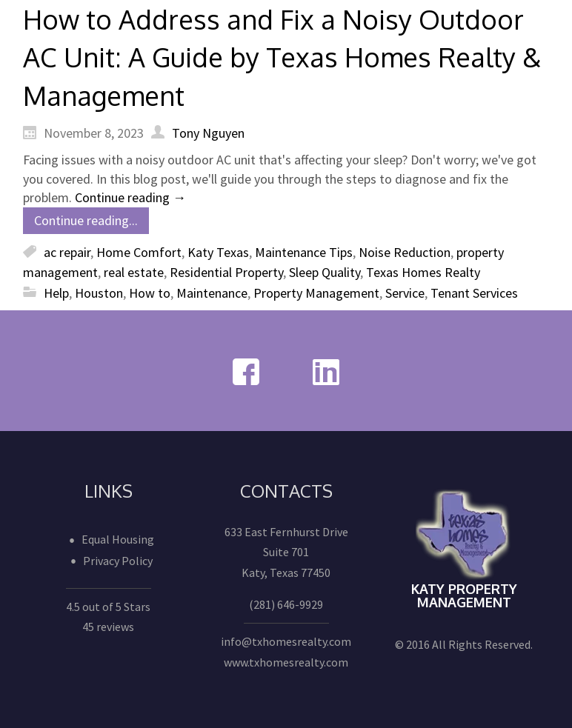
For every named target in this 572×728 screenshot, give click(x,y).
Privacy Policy (118, 561)
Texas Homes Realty (423, 272)
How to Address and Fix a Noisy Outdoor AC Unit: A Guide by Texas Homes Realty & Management (282, 57)
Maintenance (212, 293)
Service (405, 293)
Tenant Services (474, 293)
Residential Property (226, 272)
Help (56, 293)
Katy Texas (218, 252)
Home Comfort (139, 252)
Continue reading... (86, 220)
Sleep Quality (325, 272)
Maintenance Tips (304, 252)
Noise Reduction (405, 252)
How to (150, 293)
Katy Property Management (464, 595)
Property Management (316, 293)
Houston (99, 293)
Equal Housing (118, 539)
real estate (134, 272)
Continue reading (130, 197)
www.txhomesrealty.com (286, 662)
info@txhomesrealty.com (286, 641)
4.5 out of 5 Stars (108, 607)
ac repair (67, 252)
